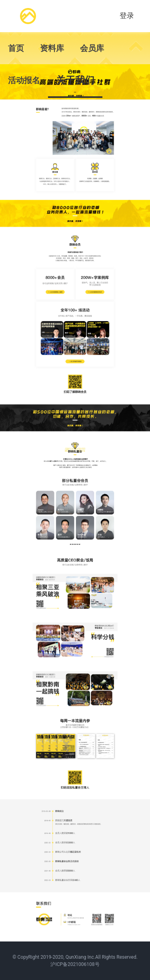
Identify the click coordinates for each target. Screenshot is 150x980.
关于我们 (75, 80)
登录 (127, 15)
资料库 (52, 48)
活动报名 (24, 80)
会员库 (92, 48)
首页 (16, 48)
